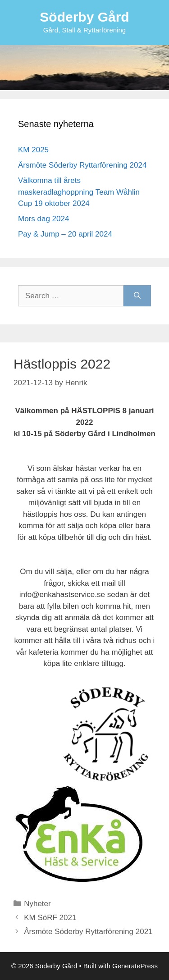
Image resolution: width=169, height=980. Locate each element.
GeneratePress (135, 966)
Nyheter (37, 904)
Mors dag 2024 (43, 219)
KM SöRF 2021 (50, 918)
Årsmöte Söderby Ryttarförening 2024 (82, 165)
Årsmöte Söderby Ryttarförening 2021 (88, 932)
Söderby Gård (84, 17)
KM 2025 (33, 150)
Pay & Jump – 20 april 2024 (65, 234)
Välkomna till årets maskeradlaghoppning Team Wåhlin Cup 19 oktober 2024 (79, 192)
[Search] (137, 296)
